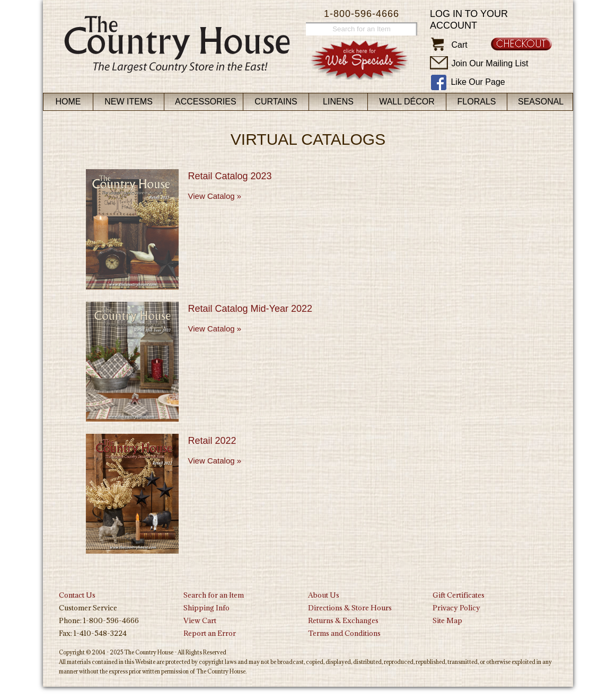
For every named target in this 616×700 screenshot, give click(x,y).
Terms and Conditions (344, 633)
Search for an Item (214, 595)
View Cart (200, 620)
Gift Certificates (459, 595)
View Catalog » (215, 196)
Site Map (447, 620)
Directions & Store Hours (350, 608)
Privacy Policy (456, 608)
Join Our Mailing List (490, 63)
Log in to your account (469, 20)
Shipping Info (206, 608)
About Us (324, 595)
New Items (129, 102)
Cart (459, 45)
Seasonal (541, 102)
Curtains (276, 102)
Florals (477, 102)
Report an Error (210, 633)
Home (68, 102)
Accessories (206, 102)
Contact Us (77, 595)
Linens (338, 102)
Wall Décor (407, 102)
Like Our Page (478, 82)
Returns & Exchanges (343, 620)
